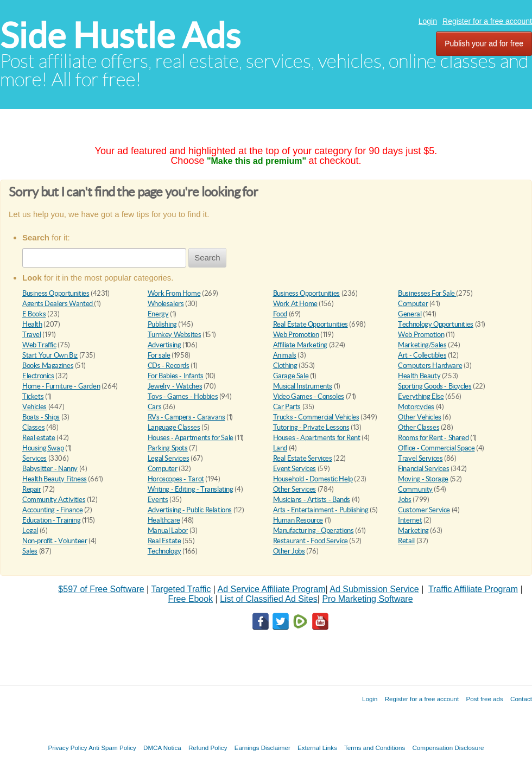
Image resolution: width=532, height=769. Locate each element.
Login (428, 21)
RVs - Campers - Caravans (186, 417)
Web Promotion (296, 335)
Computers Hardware (430, 366)
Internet (410, 520)
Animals (285, 355)
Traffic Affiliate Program (473, 589)
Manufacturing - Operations (313, 530)
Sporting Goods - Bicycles (435, 386)
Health (32, 324)
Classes (33, 427)
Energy (158, 314)
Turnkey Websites (175, 335)
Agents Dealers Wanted (58, 304)
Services (34, 458)
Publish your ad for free (484, 43)
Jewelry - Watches (175, 386)
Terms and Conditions (375, 748)
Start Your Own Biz (50, 355)
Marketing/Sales (422, 345)
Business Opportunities (56, 293)
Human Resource (298, 520)
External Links (317, 748)
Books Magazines (48, 366)
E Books (34, 314)
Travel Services (420, 458)
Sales (30, 551)
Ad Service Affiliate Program (272, 589)
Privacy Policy (67, 748)
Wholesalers (166, 304)
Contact (521, 699)
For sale (159, 355)
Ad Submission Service (374, 589)
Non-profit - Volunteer (55, 541)
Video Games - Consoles (309, 396)
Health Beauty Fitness (55, 479)
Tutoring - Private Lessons (311, 427)
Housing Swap (43, 448)
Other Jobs (289, 551)
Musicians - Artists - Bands (312, 500)
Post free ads (484, 699)
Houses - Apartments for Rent (317, 438)
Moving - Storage (423, 479)
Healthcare (164, 520)
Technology (164, 551)
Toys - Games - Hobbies (183, 396)
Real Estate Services (303, 458)
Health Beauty (419, 376)
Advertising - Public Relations (190, 510)
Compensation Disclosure (448, 748)
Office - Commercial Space (436, 448)
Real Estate (164, 541)
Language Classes (174, 427)
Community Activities (54, 500)
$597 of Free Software (101, 589)
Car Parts (287, 407)
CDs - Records (169, 366)
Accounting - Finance (52, 510)
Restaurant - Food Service (311, 541)
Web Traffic (39, 345)
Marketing (413, 530)
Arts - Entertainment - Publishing (321, 510)
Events (158, 500)
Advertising (164, 345)
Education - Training (51, 520)
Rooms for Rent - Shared (433, 438)
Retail (406, 541)
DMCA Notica (162, 748)
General (410, 314)
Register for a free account (487, 21)
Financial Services (423, 469)
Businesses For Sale (427, 293)
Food (280, 314)
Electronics (38, 376)
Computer (413, 304)
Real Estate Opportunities (311, 324)
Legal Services (169, 458)
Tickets (33, 396)
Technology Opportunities (436, 324)
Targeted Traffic (181, 589)
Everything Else (421, 396)
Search (207, 258)
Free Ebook (190, 599)
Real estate (39, 438)
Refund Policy (208, 748)
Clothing (285, 366)
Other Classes (419, 427)
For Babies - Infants (176, 376)
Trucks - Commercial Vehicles (316, 417)
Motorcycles (416, 407)
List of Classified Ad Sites (269, 599)
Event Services (295, 469)
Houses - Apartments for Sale (191, 438)
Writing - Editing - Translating (191, 489)
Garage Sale (291, 376)
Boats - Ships (41, 417)
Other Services (295, 489)
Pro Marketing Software (367, 599)
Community (415, 489)
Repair (32, 489)
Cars (154, 407)
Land (280, 448)
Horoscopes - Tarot (176, 479)
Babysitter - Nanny (50, 469)
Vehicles (34, 407)
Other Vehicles (420, 417)
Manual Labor (168, 530)
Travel (32, 335)
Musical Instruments (303, 386)
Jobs (404, 500)
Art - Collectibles (422, 355)
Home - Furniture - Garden (61, 386)
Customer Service (424, 510)
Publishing (162, 324)
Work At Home (295, 304)
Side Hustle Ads (120, 36)
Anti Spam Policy (112, 748)
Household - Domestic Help (313, 479)
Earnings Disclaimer (262, 748)
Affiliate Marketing (300, 345)
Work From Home (174, 293)
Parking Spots (168, 448)
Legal (30, 530)
